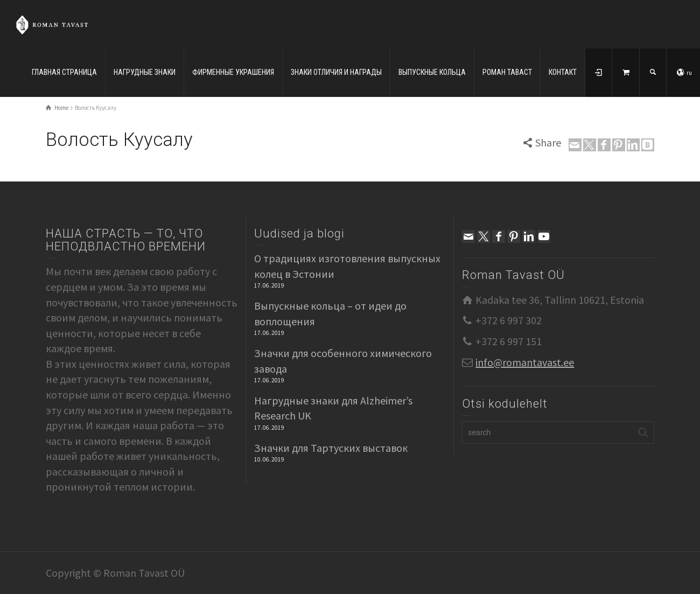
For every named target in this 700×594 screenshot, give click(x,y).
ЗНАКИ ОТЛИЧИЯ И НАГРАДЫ (336, 72)
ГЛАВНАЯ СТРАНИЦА (64, 72)
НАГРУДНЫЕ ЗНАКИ (145, 72)
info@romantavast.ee (525, 362)
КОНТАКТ (563, 72)
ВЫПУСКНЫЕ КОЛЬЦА (432, 72)
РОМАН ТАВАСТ (507, 72)
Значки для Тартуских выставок (331, 448)
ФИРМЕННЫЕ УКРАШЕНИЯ (233, 72)
